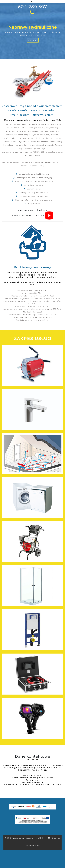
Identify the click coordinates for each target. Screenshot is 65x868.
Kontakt (33, 40)
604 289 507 (32, 9)
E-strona (56, 838)
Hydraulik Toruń (33, 845)
